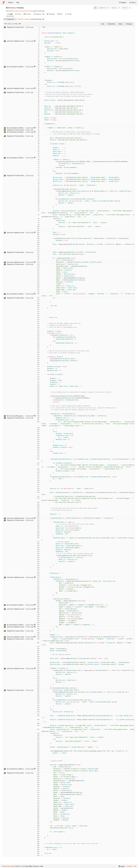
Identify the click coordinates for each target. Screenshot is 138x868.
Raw (103, 24)
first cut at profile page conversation (18, 416)
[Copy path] (43, 19)
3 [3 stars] (119, 8)
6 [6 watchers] (108, 8)
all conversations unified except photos (19, 67)
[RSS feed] (96, 8)
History (120, 24)
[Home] (4, 2)
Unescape (129, 24)
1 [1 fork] (130, 8)
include (27, 19)
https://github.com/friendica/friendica (22, 11)
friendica (12, 8)
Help (18, 2)
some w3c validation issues (15, 41)
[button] (35, 41)
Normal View (111, 24)
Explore (11, 2)
